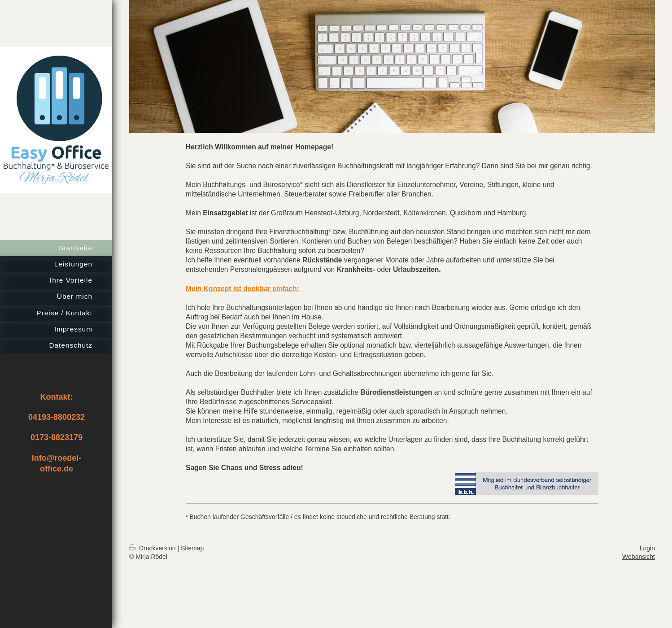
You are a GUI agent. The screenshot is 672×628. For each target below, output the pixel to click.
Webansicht (639, 557)
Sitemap (192, 548)
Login (647, 548)
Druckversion (153, 548)
